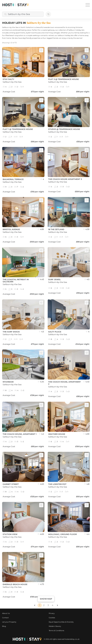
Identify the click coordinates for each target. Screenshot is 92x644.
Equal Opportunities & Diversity (61, 622)
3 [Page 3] (48, 605)
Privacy (52, 613)
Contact (5, 618)
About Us (6, 613)
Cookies (52, 618)
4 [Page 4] (52, 605)
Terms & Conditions (57, 631)
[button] (35, 605)
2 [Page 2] (44, 605)
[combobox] (23, 14)
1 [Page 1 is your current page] (40, 605)
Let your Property (9, 622)
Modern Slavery (55, 626)
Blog (4, 626)
